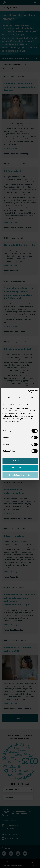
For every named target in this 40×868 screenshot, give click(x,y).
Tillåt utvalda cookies (20, 468)
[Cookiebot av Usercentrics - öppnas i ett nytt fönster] (28, 391)
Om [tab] (33, 397)
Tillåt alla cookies (20, 461)
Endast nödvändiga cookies (20, 475)
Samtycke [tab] (7, 397)
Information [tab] (20, 397)
